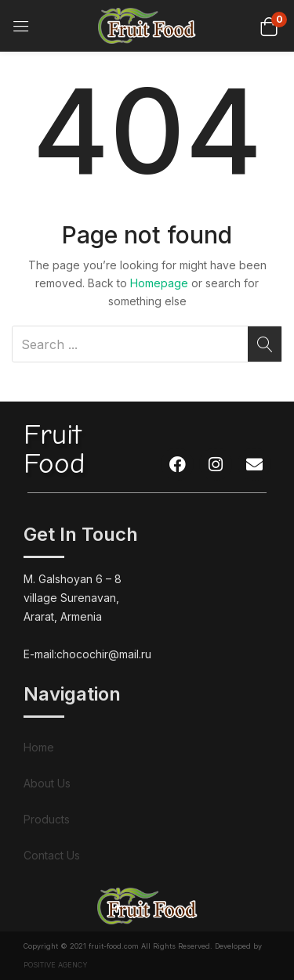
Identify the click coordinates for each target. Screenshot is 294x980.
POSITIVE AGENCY (56, 965)
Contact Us (52, 855)
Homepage (159, 283)
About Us (47, 783)
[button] (269, 25)
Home (39, 747)
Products (47, 819)
